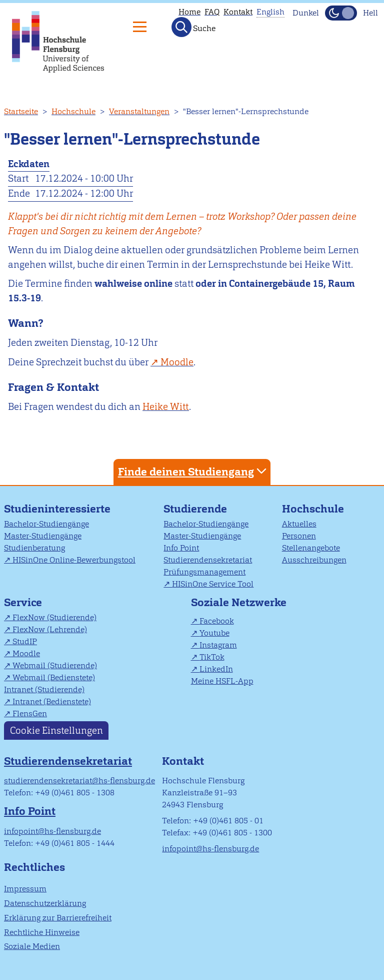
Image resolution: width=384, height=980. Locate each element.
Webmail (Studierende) (55, 665)
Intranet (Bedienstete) (52, 701)
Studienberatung (34, 548)
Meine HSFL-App (222, 681)
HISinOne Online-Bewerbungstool (74, 560)
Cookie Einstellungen (56, 730)
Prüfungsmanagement (204, 572)
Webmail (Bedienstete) (54, 677)
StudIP (25, 641)
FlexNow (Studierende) (54, 617)
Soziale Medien (32, 946)
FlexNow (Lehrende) (50, 629)
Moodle (26, 653)
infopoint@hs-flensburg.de (52, 831)
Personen (299, 536)
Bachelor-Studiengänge (46, 524)
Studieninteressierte (57, 509)
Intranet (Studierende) (44, 689)
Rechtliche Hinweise (42, 932)
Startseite (21, 111)
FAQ (212, 12)
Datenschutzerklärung (45, 903)
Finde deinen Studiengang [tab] (193, 471)
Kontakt (238, 12)
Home (189, 12)
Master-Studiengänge (43, 536)
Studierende (195, 509)
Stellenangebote (311, 548)
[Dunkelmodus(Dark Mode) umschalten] (341, 13)
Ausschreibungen (314, 560)
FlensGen (30, 713)
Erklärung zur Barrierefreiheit (58, 918)
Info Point (181, 548)
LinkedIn (216, 669)
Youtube (214, 633)
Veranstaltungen (139, 111)
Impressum (25, 889)
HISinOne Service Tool (213, 584)
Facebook (217, 621)
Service (23, 602)
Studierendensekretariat (208, 560)
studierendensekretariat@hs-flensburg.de (79, 781)
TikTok (212, 657)
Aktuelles (299, 524)
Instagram (218, 645)
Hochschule (73, 111)
